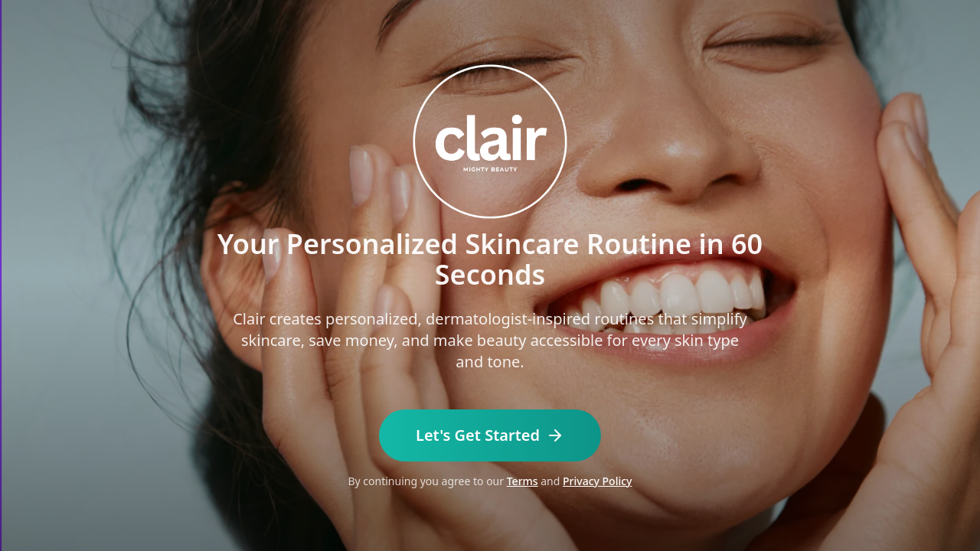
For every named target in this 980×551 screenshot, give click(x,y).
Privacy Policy (597, 481)
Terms (523, 481)
